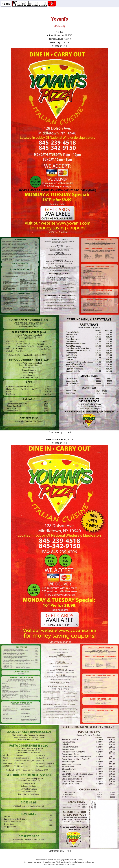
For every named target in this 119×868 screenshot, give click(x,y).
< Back (6, 4)
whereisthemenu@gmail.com (57, 864)
